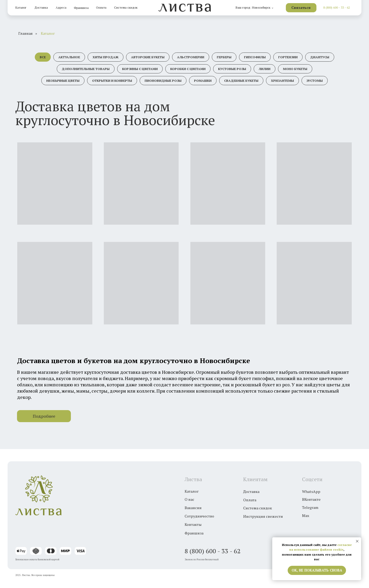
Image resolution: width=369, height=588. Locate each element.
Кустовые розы (232, 69)
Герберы (224, 57)
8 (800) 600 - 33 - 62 (337, 7)
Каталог (21, 7)
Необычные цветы (63, 81)
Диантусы (320, 57)
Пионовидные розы (163, 81)
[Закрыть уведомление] (357, 541)
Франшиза (81, 8)
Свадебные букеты (241, 81)
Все (43, 57)
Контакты (193, 524)
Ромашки (203, 81)
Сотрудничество (199, 516)
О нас (189, 499)
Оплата (101, 7)
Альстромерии (191, 57)
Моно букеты (295, 69)
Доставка (41, 7)
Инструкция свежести (263, 516)
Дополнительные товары (86, 69)
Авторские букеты (148, 57)
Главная (25, 33)
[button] (301, 8)
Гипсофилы (255, 57)
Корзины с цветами (140, 69)
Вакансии (193, 508)
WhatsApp (311, 491)
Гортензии (288, 57)
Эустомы (315, 81)
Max (306, 516)
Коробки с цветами (188, 69)
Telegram (310, 507)
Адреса (61, 7)
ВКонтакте (311, 499)
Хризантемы (282, 81)
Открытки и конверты (112, 81)
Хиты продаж (106, 57)
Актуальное (69, 57)
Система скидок (126, 7)
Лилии (265, 69)
